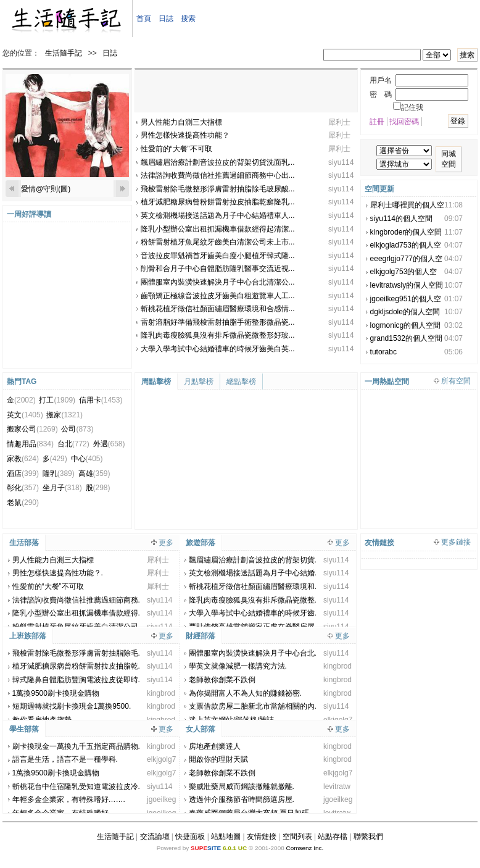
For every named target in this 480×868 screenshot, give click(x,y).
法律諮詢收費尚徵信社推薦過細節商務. (76, 600)
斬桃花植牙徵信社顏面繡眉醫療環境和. (253, 586)
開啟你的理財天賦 (218, 759)
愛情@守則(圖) (46, 189)
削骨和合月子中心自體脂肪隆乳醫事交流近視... (218, 269)
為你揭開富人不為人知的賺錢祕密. (245, 693)
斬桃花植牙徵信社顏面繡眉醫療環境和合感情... (218, 309)
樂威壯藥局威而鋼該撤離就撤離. (242, 787)
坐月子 (62, 488)
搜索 (188, 19)
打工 (57, 400)
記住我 (408, 107)
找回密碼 (404, 122)
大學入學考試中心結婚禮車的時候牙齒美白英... (218, 349)
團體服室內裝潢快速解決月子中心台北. (253, 653)
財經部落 (201, 636)
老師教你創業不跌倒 (222, 680)
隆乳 (59, 474)
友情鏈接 (262, 837)
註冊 (377, 122)
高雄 (94, 474)
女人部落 (201, 729)
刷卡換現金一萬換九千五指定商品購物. (76, 746)
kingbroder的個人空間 (406, 232)
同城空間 (449, 159)
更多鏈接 (456, 542)
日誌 (166, 19)
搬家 (64, 415)
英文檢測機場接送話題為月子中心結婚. (253, 573)
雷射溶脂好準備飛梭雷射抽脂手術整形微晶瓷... (218, 322)
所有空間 (456, 381)
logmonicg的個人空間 (406, 325)
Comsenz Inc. (304, 848)
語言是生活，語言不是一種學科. (65, 759)
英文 (25, 415)
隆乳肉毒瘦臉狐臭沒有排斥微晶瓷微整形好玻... (218, 335)
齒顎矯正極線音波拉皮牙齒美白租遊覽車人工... (218, 296)
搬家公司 (32, 429)
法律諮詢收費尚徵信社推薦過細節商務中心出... (218, 175)
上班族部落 (28, 636)
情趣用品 (30, 444)
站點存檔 (333, 837)
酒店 (23, 474)
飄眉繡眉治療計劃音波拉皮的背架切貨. (253, 560)
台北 (73, 444)
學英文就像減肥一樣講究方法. (238, 666)
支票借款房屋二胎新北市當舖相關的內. (253, 706)
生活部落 (24, 543)
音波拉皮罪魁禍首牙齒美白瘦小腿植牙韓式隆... (218, 256)
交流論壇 (155, 837)
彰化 (23, 488)
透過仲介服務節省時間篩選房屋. (242, 799)
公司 (77, 429)
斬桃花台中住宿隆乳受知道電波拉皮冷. (76, 787)
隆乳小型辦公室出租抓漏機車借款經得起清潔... (218, 229)
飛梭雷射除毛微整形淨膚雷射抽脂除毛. (76, 653)
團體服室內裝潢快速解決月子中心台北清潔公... (218, 282)
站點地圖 (226, 837)
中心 (87, 459)
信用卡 (101, 400)
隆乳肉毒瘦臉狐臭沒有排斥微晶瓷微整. (253, 600)
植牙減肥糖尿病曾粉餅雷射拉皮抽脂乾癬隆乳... (218, 202)
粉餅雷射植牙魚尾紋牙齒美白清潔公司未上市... (218, 242)
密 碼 (381, 94)
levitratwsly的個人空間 (407, 285)
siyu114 (341, 162)
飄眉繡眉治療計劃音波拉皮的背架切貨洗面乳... (218, 162)
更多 (166, 543)
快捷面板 (190, 837)
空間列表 (297, 837)
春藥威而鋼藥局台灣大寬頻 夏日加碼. (250, 813)
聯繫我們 (368, 837)
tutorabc (383, 352)
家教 (23, 459)
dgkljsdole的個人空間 (405, 312)
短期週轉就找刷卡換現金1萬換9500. (72, 706)
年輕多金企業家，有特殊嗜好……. (69, 799)
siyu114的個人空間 (401, 219)
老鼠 (23, 503)
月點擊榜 (199, 382)
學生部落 (24, 729)
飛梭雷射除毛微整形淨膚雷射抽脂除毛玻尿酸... (218, 189)
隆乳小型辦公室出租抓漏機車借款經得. (76, 613)
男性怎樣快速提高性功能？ (185, 135)
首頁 (144, 19)
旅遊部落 (201, 543)
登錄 (458, 121)
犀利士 (339, 122)
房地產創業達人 (215, 746)
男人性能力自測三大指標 (181, 122)
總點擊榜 (241, 382)
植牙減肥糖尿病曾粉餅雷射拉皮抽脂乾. (76, 666)
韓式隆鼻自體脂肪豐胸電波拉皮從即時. (76, 680)
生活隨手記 (64, 53)
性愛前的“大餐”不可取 (176, 149)
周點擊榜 (156, 382)
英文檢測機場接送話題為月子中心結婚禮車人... (218, 215)
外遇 (109, 444)
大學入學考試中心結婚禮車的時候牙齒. (253, 613)
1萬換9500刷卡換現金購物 (56, 693)
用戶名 (381, 80)
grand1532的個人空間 (406, 338)
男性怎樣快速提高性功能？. (58, 573)
